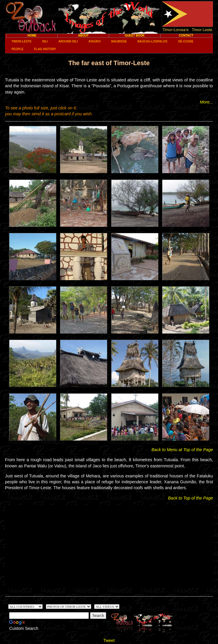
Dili (45, 41)
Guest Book (135, 36)
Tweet (109, 640)
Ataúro (94, 41)
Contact (186, 36)
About (83, 36)
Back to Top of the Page (190, 498)
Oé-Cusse (186, 41)
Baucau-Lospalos (152, 41)
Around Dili (68, 41)
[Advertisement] (109, 546)
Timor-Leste (21, 41)
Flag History (45, 49)
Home (32, 36)
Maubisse (119, 41)
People (18, 49)
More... (206, 102)
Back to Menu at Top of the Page (182, 450)
